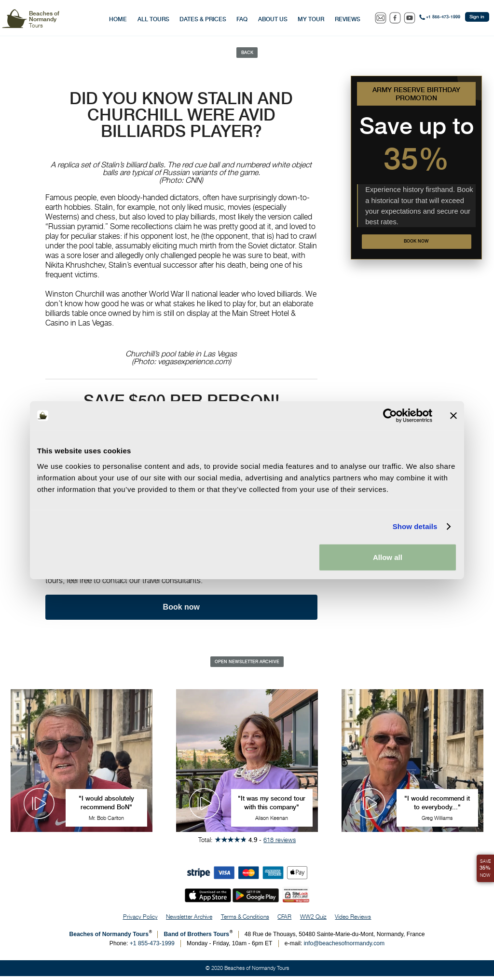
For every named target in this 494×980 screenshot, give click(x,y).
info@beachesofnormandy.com (344, 947)
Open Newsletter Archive (247, 665)
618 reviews (280, 843)
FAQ (242, 19)
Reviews (348, 19)
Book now (417, 245)
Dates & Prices (203, 19)
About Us (273, 19)
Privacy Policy (140, 920)
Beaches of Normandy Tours (109, 938)
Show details (415, 526)
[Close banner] (453, 416)
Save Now (484, 865)
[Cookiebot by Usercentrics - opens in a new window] (390, 416)
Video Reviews (353, 920)
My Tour (311, 19)
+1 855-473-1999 (443, 17)
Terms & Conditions (245, 920)
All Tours (153, 19)
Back (247, 54)
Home (118, 19)
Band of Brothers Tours (197, 938)
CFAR (284, 920)
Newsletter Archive (189, 920)
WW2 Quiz (313, 920)
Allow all (388, 557)
